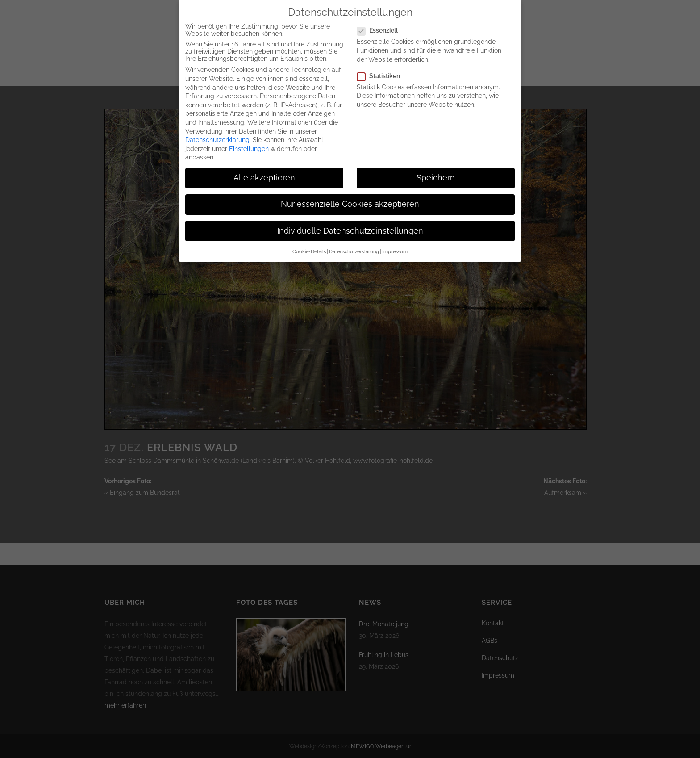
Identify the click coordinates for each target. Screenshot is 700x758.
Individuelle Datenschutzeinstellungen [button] (350, 223)
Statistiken (382, 68)
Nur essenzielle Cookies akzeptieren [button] (350, 197)
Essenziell (381, 23)
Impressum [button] (395, 244)
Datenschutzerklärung (217, 132)
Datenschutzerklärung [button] (354, 244)
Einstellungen (249, 141)
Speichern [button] (436, 170)
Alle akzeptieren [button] (264, 170)
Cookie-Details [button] (309, 244)
